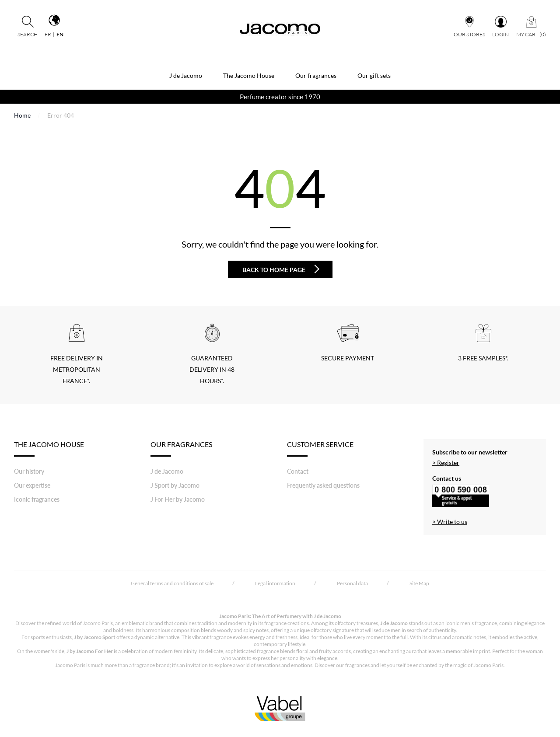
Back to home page (281, 269)
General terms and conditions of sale (172, 583)
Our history (29, 471)
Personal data (352, 583)
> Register (446, 463)
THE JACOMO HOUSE (49, 448)
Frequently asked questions (323, 485)
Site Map (419, 583)
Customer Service (320, 448)
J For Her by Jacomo (178, 499)
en (60, 34)
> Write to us (450, 522)
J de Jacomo (186, 75)
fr (48, 34)
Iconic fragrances (37, 499)
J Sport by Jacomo (175, 485)
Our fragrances (316, 75)
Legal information (275, 583)
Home (22, 115)
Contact (298, 471)
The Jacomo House (249, 75)
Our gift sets (374, 75)
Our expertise (32, 485)
